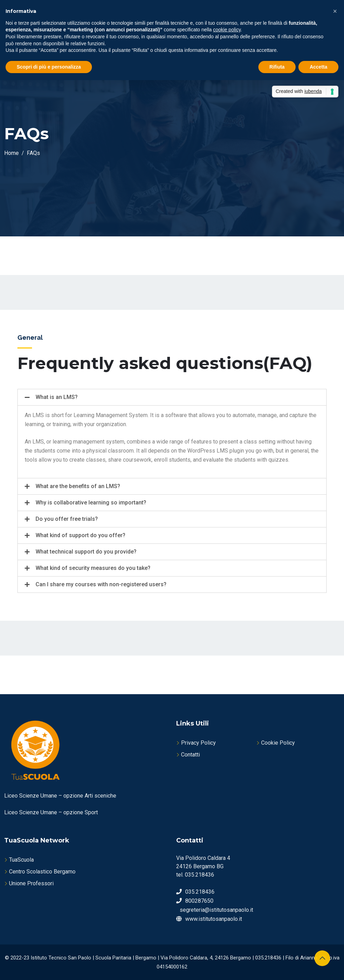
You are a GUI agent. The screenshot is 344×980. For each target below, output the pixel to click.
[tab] (172, 397)
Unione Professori (31, 883)
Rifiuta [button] (277, 67)
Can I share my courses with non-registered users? (101, 584)
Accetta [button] (318, 67)
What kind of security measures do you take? (93, 568)
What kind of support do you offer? (80, 535)
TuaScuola (21, 860)
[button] (335, 11)
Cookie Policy (278, 743)
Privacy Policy (198, 743)
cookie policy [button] (227, 30)
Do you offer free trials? (67, 519)
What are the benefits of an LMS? (78, 486)
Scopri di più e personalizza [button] (49, 67)
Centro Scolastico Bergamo (42, 872)
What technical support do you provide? (86, 552)
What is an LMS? (57, 397)
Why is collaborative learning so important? (91, 503)
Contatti (190, 755)
